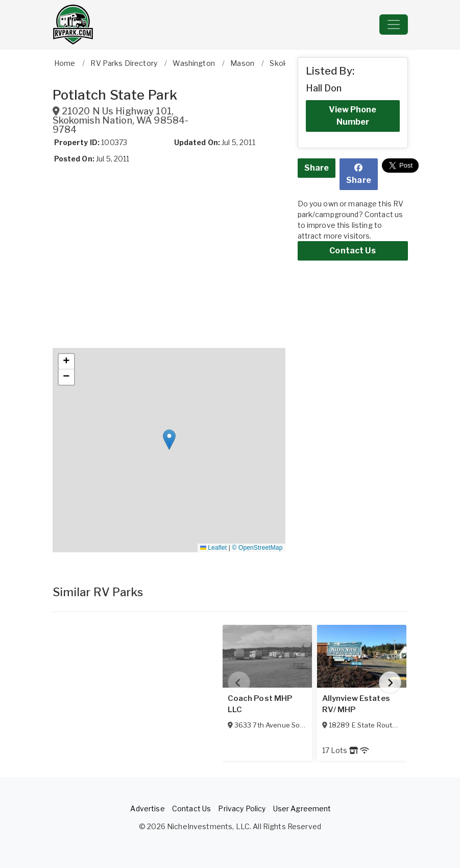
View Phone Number (353, 116)
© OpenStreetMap (258, 548)
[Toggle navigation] (394, 25)
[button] (169, 440)
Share (317, 168)
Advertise (147, 808)
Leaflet (213, 548)
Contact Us (352, 251)
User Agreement (302, 808)
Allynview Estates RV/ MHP (356, 704)
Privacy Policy (242, 808)
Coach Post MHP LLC (260, 704)
